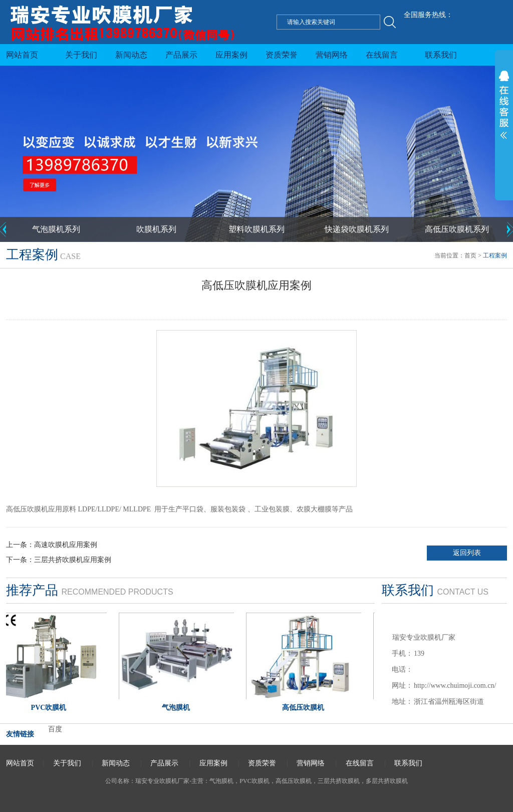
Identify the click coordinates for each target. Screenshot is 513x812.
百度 (55, 729)
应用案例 (231, 55)
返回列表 (467, 553)
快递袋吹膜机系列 (357, 229)
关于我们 (81, 55)
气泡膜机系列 (56, 229)
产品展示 (181, 55)
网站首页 (22, 55)
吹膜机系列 (156, 229)
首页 (470, 255)
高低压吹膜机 (294, 781)
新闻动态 (131, 55)
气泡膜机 (221, 781)
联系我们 (441, 55)
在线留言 (382, 55)
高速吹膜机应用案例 (66, 545)
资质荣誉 (282, 55)
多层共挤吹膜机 (387, 781)
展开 (504, 150)
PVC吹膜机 (254, 781)
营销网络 (332, 55)
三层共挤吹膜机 (339, 781)
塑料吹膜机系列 (256, 229)
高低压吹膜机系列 (457, 229)
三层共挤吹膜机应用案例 (73, 560)
